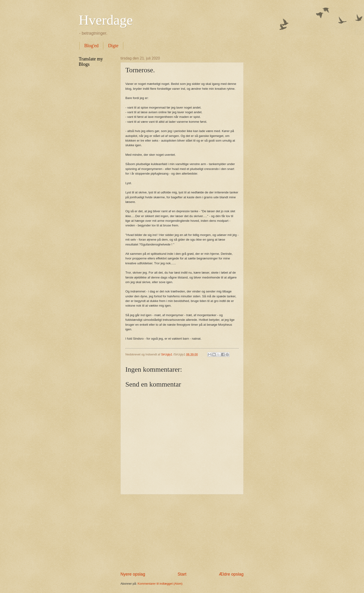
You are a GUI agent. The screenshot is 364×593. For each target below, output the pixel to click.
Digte (113, 46)
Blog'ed (91, 46)
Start (182, 574)
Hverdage (106, 20)
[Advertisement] (182, 533)
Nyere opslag (133, 574)
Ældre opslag (231, 574)
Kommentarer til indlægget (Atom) (160, 584)
